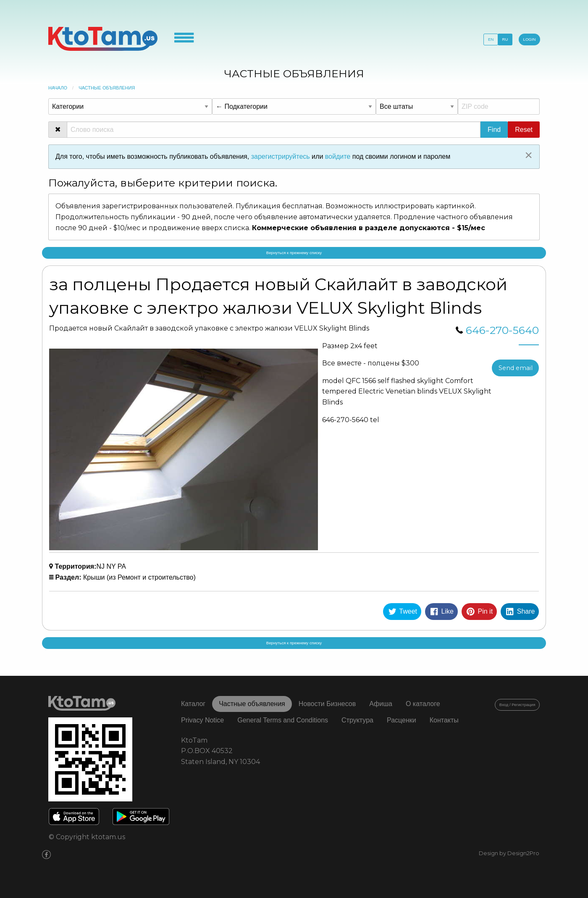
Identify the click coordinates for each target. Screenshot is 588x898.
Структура (357, 720)
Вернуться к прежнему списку (294, 253)
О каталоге (423, 704)
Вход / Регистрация (517, 705)
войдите (338, 156)
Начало (58, 88)
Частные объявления (107, 88)
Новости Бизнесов (327, 704)
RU (505, 39)
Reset (524, 130)
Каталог (193, 704)
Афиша (381, 704)
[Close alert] (529, 155)
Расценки (402, 720)
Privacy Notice (202, 720)
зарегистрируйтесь (281, 156)
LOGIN (530, 39)
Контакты (444, 720)
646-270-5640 (502, 330)
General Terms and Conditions (283, 720)
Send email (516, 368)
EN (491, 39)
